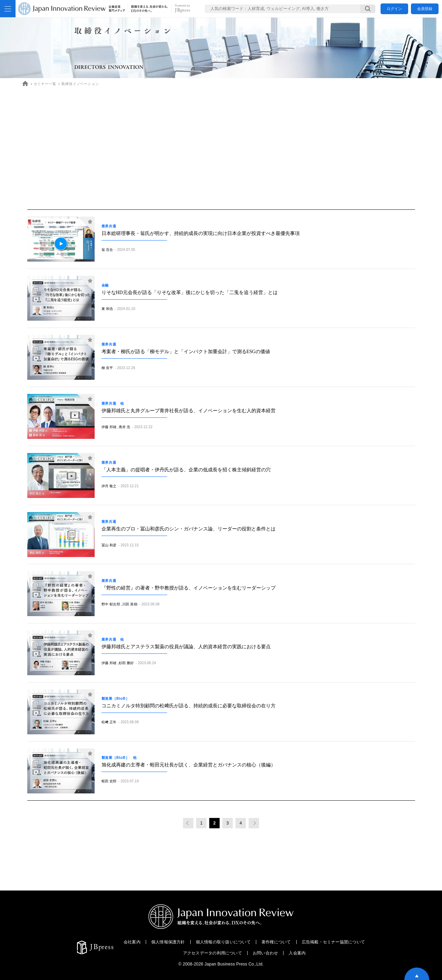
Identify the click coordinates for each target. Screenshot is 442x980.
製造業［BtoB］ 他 (119, 758)
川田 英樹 (130, 604)
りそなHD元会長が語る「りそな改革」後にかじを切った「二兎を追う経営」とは (190, 293)
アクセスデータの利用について (213, 953)
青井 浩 (125, 427)
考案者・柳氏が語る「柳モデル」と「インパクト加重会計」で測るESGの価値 (186, 352)
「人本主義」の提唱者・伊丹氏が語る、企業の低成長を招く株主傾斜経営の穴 (186, 470)
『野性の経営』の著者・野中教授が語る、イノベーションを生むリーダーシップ (189, 588)
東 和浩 (107, 309)
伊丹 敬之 (109, 486)
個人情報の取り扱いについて (223, 942)
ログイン (394, 9)
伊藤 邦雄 (109, 427)
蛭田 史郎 (109, 781)
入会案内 (297, 953)
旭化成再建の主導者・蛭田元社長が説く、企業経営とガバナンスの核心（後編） (189, 765)
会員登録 (425, 9)
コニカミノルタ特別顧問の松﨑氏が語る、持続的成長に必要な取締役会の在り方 (189, 706)
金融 (107, 285)
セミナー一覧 (45, 84)
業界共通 (111, 226)
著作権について (276, 942)
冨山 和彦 (109, 545)
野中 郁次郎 (111, 604)
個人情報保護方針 (168, 942)
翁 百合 (107, 250)
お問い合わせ (265, 953)
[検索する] (368, 9)
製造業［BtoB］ (117, 699)
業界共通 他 (113, 404)
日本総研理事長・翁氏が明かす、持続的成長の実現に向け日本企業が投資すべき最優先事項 (201, 233)
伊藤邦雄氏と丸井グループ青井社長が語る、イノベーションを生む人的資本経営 (189, 411)
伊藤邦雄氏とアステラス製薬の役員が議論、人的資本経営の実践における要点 (186, 647)
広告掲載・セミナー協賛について (334, 942)
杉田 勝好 (126, 663)
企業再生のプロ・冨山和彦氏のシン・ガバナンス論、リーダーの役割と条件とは (189, 529)
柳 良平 (107, 368)
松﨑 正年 (109, 722)
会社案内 (132, 942)
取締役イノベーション (80, 84)
